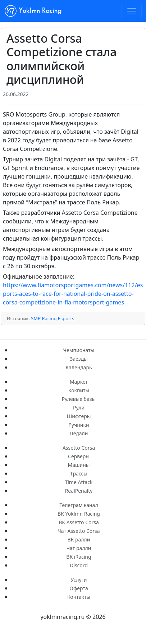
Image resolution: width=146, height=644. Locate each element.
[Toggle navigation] (132, 11)
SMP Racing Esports (53, 318)
